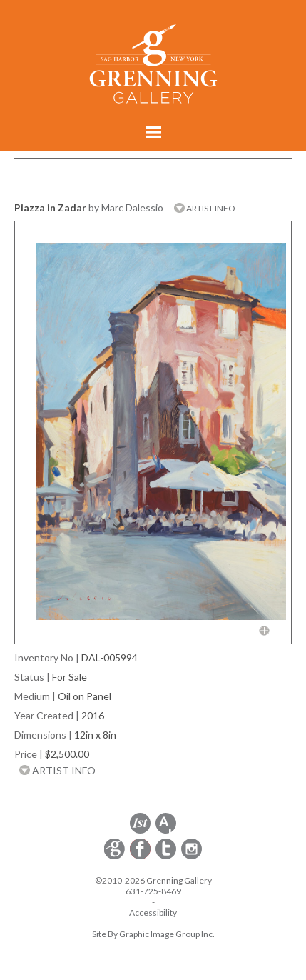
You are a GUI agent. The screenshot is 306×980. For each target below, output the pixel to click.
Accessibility (153, 912)
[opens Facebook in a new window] (141, 857)
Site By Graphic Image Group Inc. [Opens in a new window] (153, 934)
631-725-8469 (153, 891)
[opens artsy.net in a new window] (166, 831)
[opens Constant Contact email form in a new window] (116, 857)
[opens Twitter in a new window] (167, 857)
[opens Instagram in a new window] (192, 857)
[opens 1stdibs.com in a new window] (140, 831)
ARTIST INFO (205, 208)
